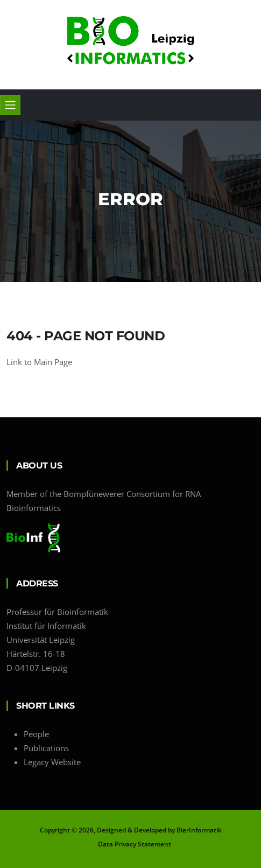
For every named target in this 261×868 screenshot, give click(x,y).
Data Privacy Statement (135, 844)
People (36, 734)
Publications (46, 748)
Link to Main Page (39, 362)
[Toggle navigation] (10, 105)
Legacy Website (52, 762)
